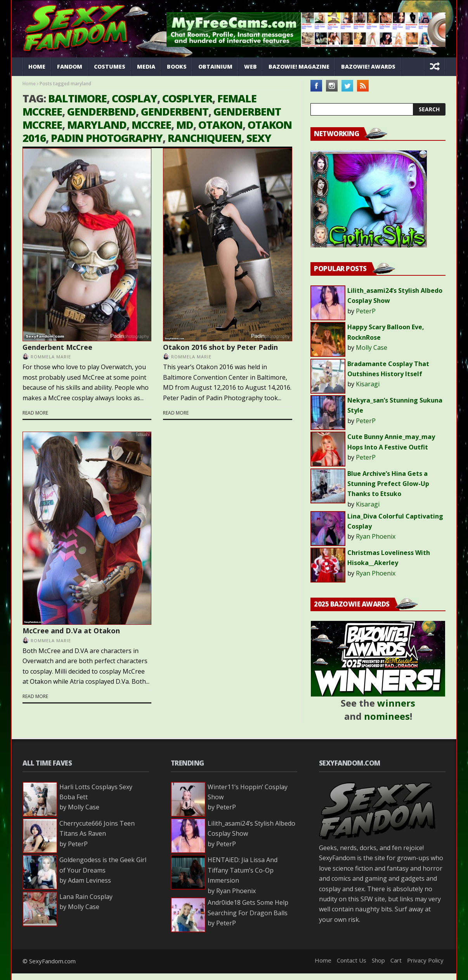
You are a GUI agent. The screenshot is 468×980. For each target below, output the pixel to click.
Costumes (110, 67)
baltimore (77, 98)
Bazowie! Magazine (299, 67)
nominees (387, 716)
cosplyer (187, 98)
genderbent (175, 111)
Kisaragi (368, 384)
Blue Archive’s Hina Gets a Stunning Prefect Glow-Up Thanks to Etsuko (388, 484)
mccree (151, 125)
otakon (220, 125)
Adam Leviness (89, 880)
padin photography (107, 138)
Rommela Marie (51, 357)
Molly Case (372, 347)
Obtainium (215, 67)
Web (250, 67)
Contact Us (352, 960)
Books (177, 67)
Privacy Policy (425, 960)
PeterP (366, 311)
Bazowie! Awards (368, 67)
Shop (378, 960)
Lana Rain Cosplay (86, 897)
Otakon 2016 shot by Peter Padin (220, 347)
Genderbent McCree (57, 347)
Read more (35, 413)
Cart (396, 960)
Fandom (70, 67)
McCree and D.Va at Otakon (71, 631)
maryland (97, 125)
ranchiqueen (205, 138)
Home (37, 67)
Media (146, 67)
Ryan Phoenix (376, 536)
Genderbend (101, 111)
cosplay (134, 98)
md (185, 125)
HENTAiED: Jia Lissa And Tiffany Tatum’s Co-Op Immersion (243, 870)
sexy (259, 138)
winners (396, 703)
